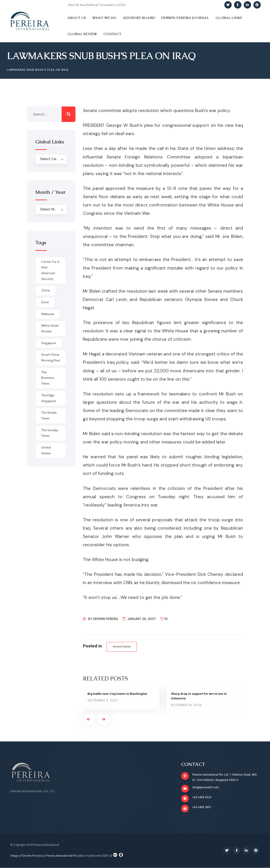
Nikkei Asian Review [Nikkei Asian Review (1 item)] (50, 328)
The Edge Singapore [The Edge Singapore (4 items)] (49, 398)
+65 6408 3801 (202, 807)
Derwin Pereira (105, 619)
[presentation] (89, 720)
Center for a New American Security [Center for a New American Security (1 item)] (50, 270)
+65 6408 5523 (202, 798)
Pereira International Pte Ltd (64, 856)
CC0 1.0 (113, 855)
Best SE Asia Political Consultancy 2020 (97, 5)
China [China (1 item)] (46, 290)
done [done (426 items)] (45, 302)
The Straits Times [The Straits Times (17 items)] (49, 416)
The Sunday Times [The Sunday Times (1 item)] (50, 433)
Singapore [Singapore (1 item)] (49, 343)
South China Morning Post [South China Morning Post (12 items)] (51, 358)
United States (122, 647)
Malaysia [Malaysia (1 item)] (48, 314)
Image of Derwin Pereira (26, 856)
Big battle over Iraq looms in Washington (118, 694)
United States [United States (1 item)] (46, 450)
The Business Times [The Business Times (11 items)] (48, 378)
